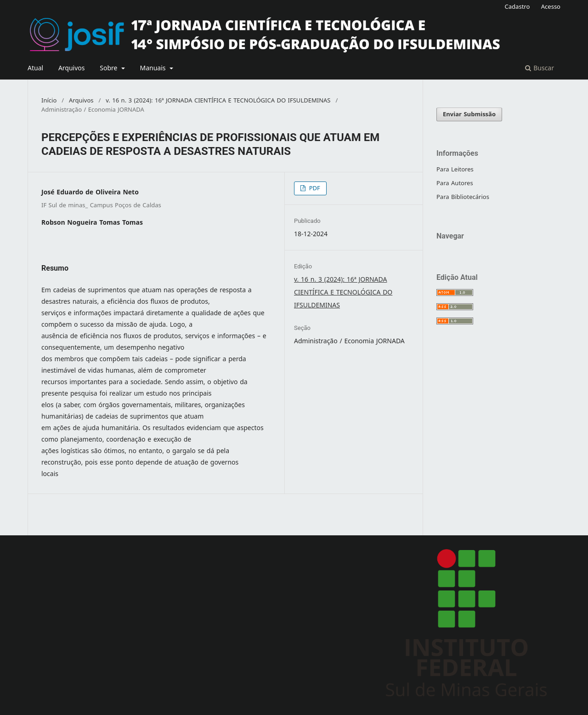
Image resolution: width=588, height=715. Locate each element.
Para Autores (455, 183)
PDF (314, 188)
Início (49, 101)
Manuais (154, 68)
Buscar (540, 68)
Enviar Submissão (469, 114)
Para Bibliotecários (463, 197)
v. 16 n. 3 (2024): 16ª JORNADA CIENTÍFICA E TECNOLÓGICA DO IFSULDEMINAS (218, 101)
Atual (35, 68)
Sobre (110, 68)
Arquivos (72, 68)
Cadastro (517, 7)
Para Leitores (455, 169)
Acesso (551, 7)
